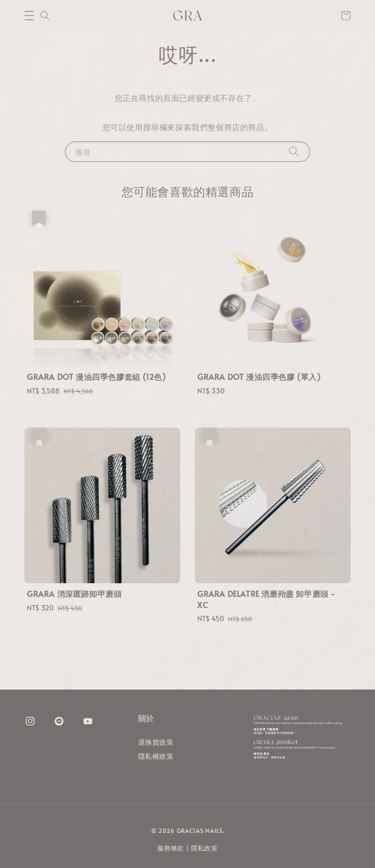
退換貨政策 (156, 742)
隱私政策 (204, 848)
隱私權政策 (156, 756)
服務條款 (171, 848)
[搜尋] (294, 151)
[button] (29, 16)
